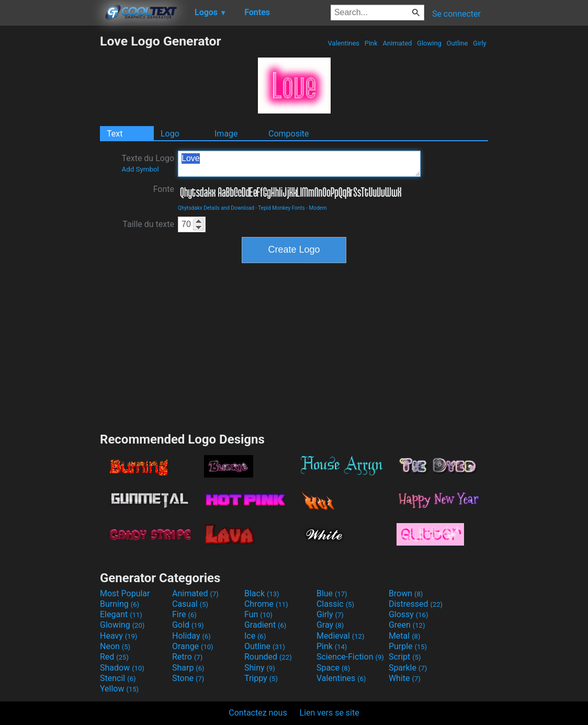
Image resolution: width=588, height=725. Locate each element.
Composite (289, 134)
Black (262, 593)
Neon (115, 646)
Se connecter (456, 14)
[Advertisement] (50, 190)
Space (333, 668)
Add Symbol (140, 169)
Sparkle (408, 668)
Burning (120, 604)
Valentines (343, 43)
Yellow (119, 689)
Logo (170, 134)
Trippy (261, 678)
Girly (480, 43)
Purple (408, 646)
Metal (405, 636)
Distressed (416, 604)
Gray (330, 625)
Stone (188, 678)
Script (405, 657)
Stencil (118, 678)
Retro (187, 657)
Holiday (191, 636)
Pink (371, 43)
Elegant (121, 614)
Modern (318, 208)
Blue (332, 593)
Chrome (266, 604)
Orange (193, 646)
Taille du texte (148, 224)
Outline (457, 43)
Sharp (188, 668)
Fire (184, 614)
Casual (190, 604)
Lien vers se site (330, 713)
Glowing (429, 43)
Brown (406, 593)
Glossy (409, 614)
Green (407, 625)
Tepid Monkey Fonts (281, 208)
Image (226, 134)
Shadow (122, 668)
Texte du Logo (148, 163)
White (405, 678)
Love (299, 164)
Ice (255, 636)
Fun (258, 614)
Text (115, 134)
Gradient (265, 625)
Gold (188, 625)
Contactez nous (258, 713)
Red (114, 657)
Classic (335, 604)
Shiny (260, 668)
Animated (397, 43)
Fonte (164, 189)
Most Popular (125, 593)
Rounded (268, 657)
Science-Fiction (350, 657)
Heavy (118, 636)
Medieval (341, 636)
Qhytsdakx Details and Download (216, 208)
